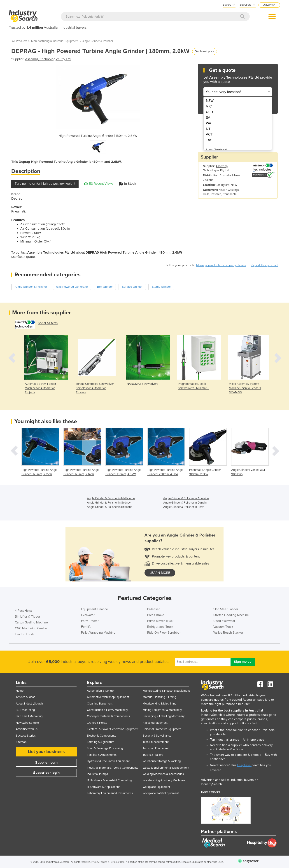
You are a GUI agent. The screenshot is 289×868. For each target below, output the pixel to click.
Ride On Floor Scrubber (164, 633)
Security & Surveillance (157, 736)
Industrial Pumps (97, 774)
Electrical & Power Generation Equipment (113, 729)
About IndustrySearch (29, 704)
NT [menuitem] (208, 129)
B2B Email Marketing (29, 716)
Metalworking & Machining (160, 704)
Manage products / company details (221, 265)
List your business (46, 752)
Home (20, 691)
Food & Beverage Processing (105, 748)
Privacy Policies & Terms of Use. (108, 862)
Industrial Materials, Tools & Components (113, 768)
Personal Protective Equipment (162, 729)
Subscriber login (46, 773)
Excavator (88, 615)
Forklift (86, 627)
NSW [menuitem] (210, 101)
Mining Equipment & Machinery (162, 710)
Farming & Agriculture (101, 742)
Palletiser (154, 609)
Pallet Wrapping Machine (98, 633)
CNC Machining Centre (31, 628)
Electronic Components (101, 736)
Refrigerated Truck (160, 627)
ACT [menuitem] (209, 134)
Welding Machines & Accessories (163, 774)
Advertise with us (27, 729)
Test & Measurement (156, 742)
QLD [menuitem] (209, 112)
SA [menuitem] (208, 118)
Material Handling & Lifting (159, 697)
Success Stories (26, 736)
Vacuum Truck (223, 627)
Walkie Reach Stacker (228, 633)
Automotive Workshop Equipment (108, 697)
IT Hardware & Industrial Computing (109, 780)
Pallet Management (155, 723)
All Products (20, 41)
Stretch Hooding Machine (231, 615)
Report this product (264, 265)
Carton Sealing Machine (31, 622)
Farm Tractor (90, 621)
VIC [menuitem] (209, 106)
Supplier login (46, 763)
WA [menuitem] (209, 123)
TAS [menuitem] (209, 140)
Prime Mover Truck (160, 621)
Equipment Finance (94, 609)
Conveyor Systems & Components (108, 716)
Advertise (269, 5)
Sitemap (21, 742)
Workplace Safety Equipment (161, 793)
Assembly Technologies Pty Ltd (48, 59)
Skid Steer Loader (226, 609)
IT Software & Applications (104, 787)
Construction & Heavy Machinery (107, 710)
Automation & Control (101, 691)
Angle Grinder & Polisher (98, 41)
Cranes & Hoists (97, 723)
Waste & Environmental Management (166, 768)
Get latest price (204, 51)
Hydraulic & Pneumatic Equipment (108, 761)
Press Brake (156, 615)
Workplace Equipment (156, 787)
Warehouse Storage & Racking (162, 761)
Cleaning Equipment (100, 704)
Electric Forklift (25, 634)
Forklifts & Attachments (102, 755)
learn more (160, 573)
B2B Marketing (25, 710)
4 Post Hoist (23, 611)
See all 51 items (48, 323)
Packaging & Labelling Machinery (164, 716)
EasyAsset (244, 765)
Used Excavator (224, 621)
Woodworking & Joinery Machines (164, 780)
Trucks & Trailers (153, 755)
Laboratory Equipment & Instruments (110, 793)
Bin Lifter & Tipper (28, 617)
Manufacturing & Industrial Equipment (55, 41)
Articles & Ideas (26, 697)
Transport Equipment (156, 748)
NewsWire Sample (27, 723)
